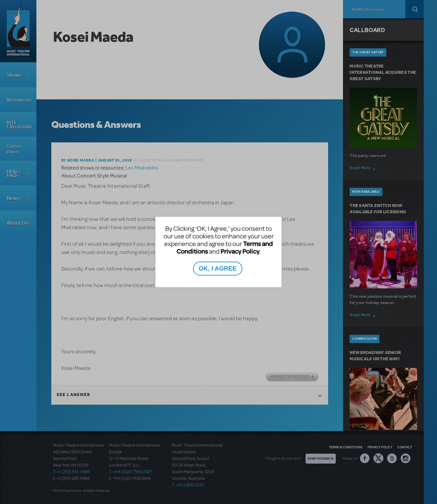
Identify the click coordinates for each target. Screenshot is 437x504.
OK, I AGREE (218, 268)
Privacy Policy (240, 251)
